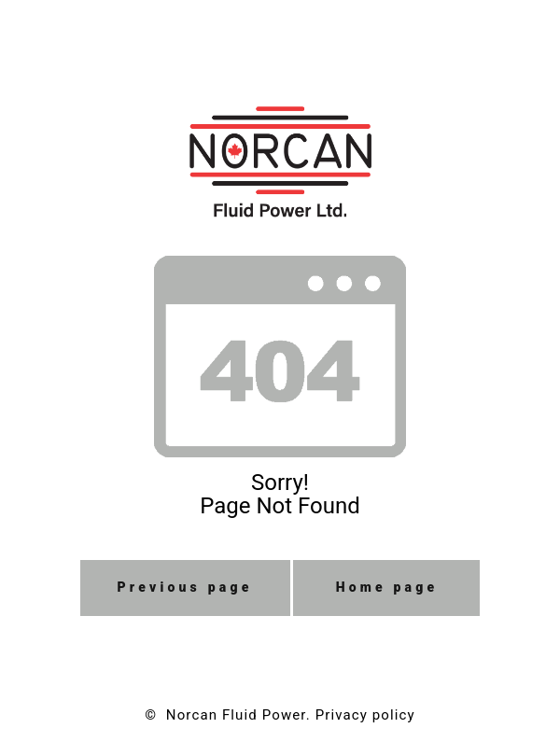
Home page (387, 587)
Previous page (185, 587)
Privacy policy (365, 715)
